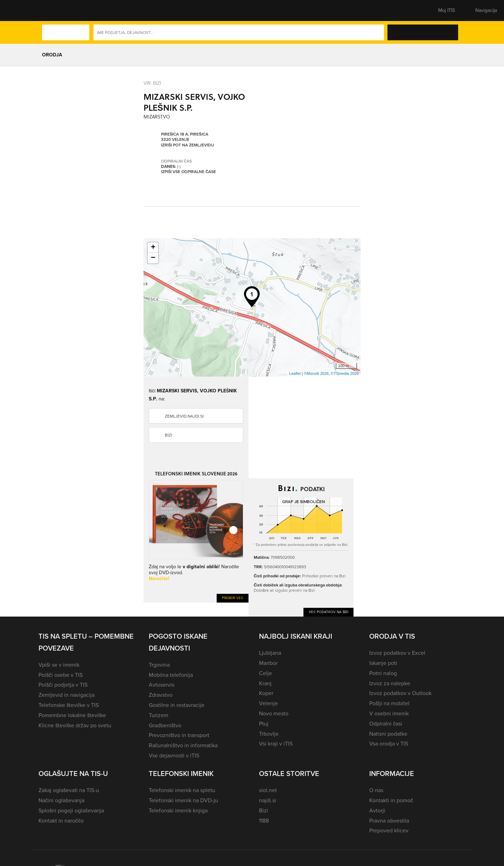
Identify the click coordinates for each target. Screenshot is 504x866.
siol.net (268, 790)
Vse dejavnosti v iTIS (174, 755)
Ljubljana (270, 653)
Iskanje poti (383, 663)
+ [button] (153, 248)
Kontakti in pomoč (391, 800)
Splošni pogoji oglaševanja (71, 810)
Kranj (265, 683)
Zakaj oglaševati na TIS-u (69, 790)
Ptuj (264, 724)
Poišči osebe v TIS (61, 675)
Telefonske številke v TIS (69, 705)
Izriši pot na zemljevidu (188, 145)
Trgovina (159, 665)
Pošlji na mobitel (389, 703)
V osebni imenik (389, 713)
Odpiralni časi (386, 724)
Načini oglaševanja (61, 800)
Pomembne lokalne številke (72, 715)
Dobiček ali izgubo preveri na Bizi (284, 590)
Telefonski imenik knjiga (178, 810)
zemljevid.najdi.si (184, 416)
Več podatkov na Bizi (328, 612)
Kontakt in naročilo (61, 821)
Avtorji (377, 810)
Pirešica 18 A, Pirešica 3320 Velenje (185, 137)
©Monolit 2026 (316, 373)
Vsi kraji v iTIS (276, 744)
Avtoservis (162, 685)
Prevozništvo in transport (179, 735)
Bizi (169, 435)
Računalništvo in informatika (183, 745)
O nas (376, 790)
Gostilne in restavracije (177, 705)
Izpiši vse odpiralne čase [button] (188, 172)
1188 (264, 821)
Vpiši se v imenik (59, 665)
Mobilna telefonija (171, 675)
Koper (266, 693)
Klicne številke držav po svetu (75, 725)
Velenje (268, 703)
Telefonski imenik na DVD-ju (183, 800)
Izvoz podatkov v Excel (397, 653)
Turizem (159, 715)
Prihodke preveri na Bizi (324, 576)
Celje (265, 673)
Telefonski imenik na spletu (182, 790)
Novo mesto (274, 713)
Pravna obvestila (389, 821)
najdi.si (268, 800)
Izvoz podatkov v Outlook (400, 693)
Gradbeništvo (165, 725)
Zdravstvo (161, 695)
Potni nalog (383, 673)
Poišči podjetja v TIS (63, 685)
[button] (51, 11)
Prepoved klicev (389, 830)
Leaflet (295, 373)
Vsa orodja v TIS (389, 744)
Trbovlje (269, 734)
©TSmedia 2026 (345, 373)
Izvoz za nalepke (390, 683)
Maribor (268, 663)
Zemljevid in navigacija (66, 695)
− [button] (153, 258)
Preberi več (233, 598)
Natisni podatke (388, 734)
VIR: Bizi (152, 83)
